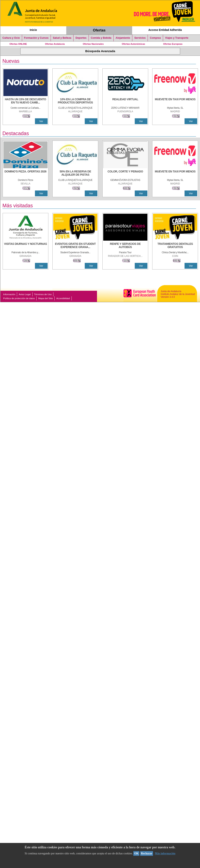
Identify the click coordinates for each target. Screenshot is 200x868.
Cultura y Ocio (11, 38)
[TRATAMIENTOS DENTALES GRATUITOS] (175, 246)
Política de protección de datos (19, 298)
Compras (155, 38)
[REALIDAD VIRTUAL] (125, 101)
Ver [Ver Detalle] (41, 121)
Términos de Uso (43, 294)
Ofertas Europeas (173, 44)
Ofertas (99, 30)
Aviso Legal (25, 294)
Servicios (140, 38)
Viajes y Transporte (177, 38)
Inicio (33, 30)
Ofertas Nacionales (93, 44)
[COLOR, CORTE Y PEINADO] (125, 173)
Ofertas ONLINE (18, 44)
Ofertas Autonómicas (133, 44)
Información (9, 294)
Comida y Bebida (101, 38)
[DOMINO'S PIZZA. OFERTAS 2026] (26, 173)
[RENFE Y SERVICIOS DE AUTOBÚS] (125, 246)
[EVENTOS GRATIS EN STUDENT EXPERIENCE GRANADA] (75, 246)
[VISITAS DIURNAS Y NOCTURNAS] (26, 246)
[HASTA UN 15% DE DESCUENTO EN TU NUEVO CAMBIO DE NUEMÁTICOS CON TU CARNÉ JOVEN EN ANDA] (26, 101)
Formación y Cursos (36, 38)
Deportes (81, 38)
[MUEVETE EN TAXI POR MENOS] (175, 101)
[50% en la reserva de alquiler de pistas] (75, 173)
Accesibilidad (63, 298)
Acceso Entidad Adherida (165, 30)
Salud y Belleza (62, 38)
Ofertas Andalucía (55, 44)
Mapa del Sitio (45, 298)
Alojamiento (123, 38)
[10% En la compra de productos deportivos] (75, 101)
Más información (165, 853)
